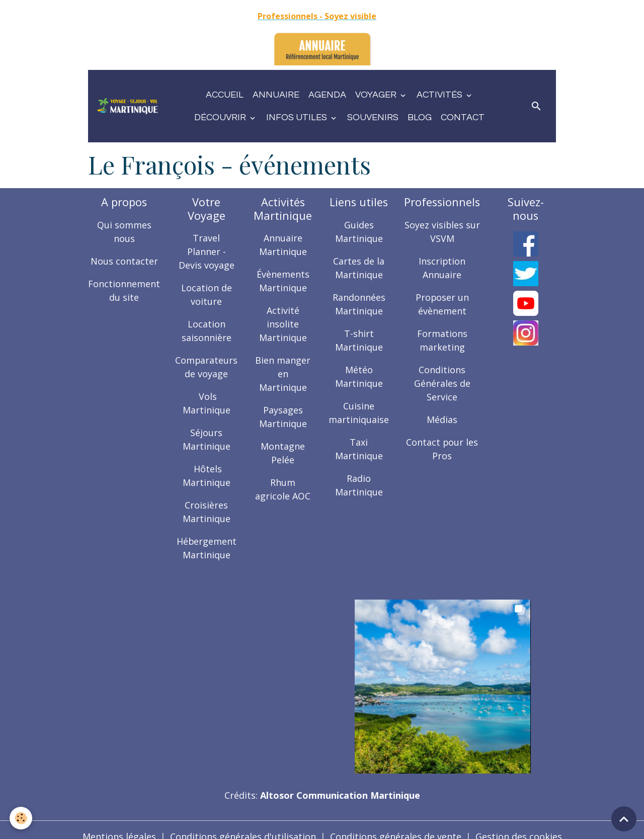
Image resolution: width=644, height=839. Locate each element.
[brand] (128, 106)
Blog (420, 117)
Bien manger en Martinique (283, 374)
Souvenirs (373, 117)
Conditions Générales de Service (442, 383)
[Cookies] (21, 818)
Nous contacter (124, 261)
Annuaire (276, 95)
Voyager (377, 95)
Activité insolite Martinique (284, 324)
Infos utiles (298, 117)
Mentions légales (119, 823)
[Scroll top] (624, 819)
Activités (440, 95)
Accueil (225, 95)
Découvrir (221, 117)
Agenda (327, 95)
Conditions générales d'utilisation (243, 823)
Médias (442, 419)
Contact (463, 117)
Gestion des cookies (519, 823)
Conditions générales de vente (396, 823)
